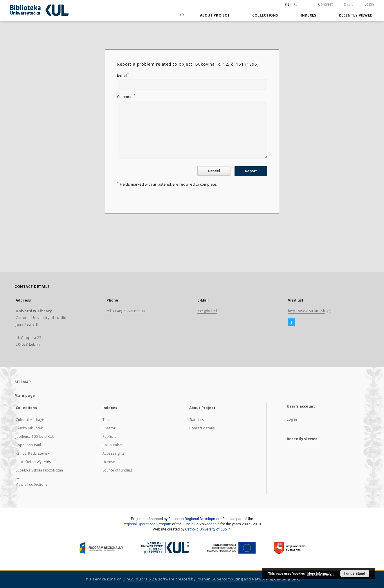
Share (349, 5)
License (109, 462)
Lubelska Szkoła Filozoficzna (39, 470)
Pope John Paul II (30, 445)
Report (251, 171)
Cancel (214, 171)
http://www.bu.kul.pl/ (307, 311)
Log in (292, 419)
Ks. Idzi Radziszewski (33, 453)
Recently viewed (356, 15)
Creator (109, 428)
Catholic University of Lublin (208, 529)
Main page (25, 396)
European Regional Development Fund (199, 519)
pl (295, 5)
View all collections (31, 484)
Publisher (110, 436)
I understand (355, 573)
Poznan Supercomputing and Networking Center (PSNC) (248, 579)
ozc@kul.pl (207, 311)
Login (369, 4)
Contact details (202, 428)
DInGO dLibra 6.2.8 (140, 579)
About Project (215, 15)
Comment (126, 97)
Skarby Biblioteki (30, 428)
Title (106, 420)
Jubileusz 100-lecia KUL (35, 436)
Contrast (326, 4)
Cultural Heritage (30, 420)
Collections (265, 15)
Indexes (309, 15)
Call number (113, 445)
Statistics (197, 420)
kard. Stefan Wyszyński (35, 462)
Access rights (113, 453)
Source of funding (117, 470)
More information (320, 573)
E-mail (123, 75)
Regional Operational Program (147, 524)
